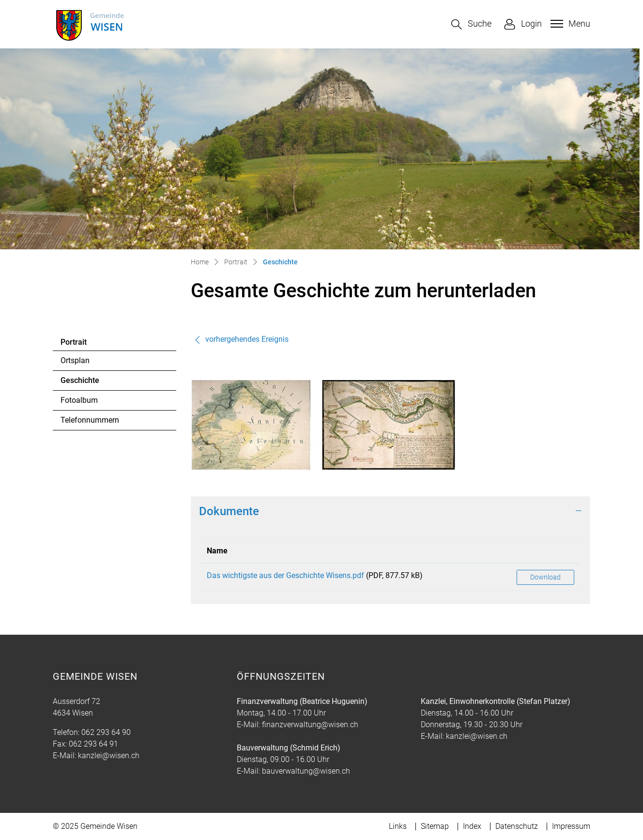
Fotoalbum (79, 400)
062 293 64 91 (93, 744)
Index (472, 826)
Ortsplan (75, 360)
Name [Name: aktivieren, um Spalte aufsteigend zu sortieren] (217, 551)
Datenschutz (517, 826)
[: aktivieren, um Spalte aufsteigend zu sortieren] (545, 551)
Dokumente (229, 511)
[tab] (390, 512)
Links (398, 826)
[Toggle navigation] (569, 24)
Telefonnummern (90, 420)
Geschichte (87, 383)
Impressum (571, 826)
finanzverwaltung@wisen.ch (310, 725)
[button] (471, 24)
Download (545, 577)
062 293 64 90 (106, 732)
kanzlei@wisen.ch (109, 756)
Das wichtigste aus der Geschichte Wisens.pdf (285, 575)
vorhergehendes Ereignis (241, 339)
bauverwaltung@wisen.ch (306, 771)
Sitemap (435, 826)
